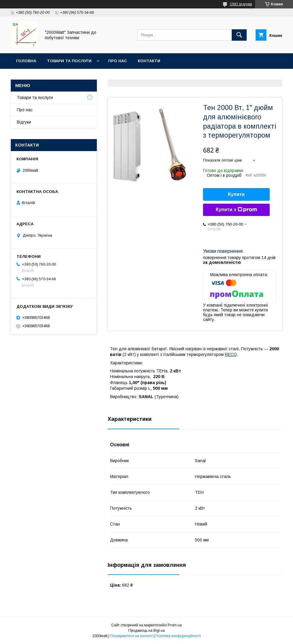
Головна (26, 61)
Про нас (118, 61)
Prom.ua (175, 625)
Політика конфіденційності (178, 636)
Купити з (236, 210)
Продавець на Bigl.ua (146, 631)
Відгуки (24, 122)
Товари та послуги (69, 61)
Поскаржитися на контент (131, 636)
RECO (231, 354)
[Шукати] (239, 35)
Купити (236, 194)
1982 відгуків (241, 4)
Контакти (149, 61)
